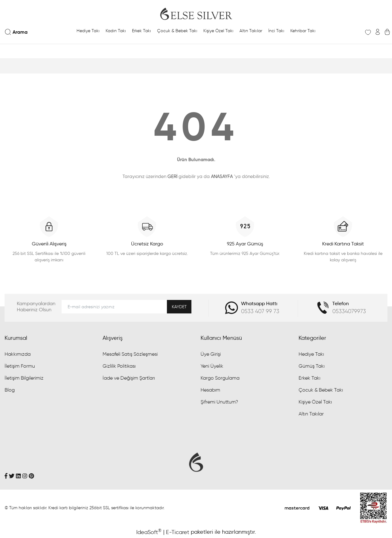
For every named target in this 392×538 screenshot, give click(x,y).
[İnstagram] (25, 476)
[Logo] (196, 14)
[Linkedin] (18, 476)
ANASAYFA (222, 176)
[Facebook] (6, 476)
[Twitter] (12, 476)
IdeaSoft (149, 532)
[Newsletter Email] (126, 307)
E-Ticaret (178, 532)
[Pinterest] (31, 476)
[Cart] (387, 32)
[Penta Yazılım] (374, 507)
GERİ (172, 176)
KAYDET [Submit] (179, 307)
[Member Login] (377, 32)
